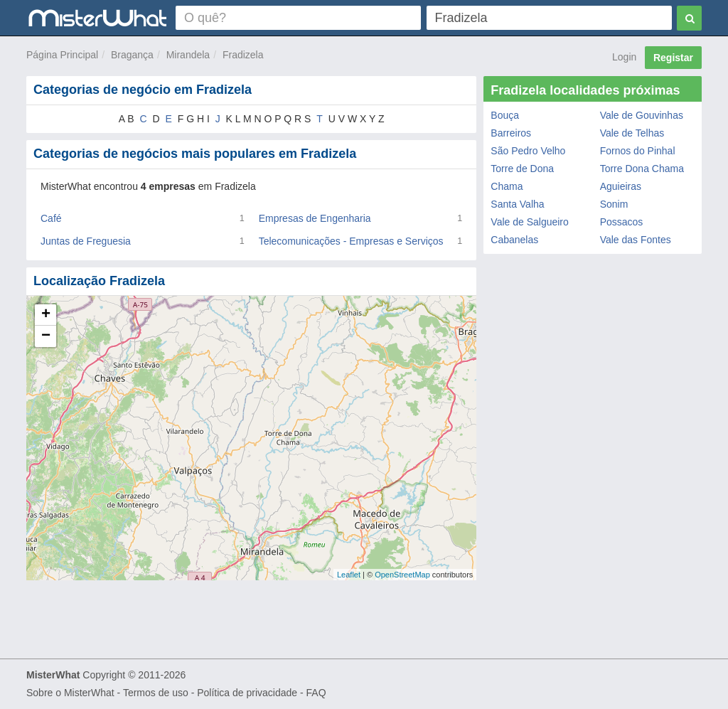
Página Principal (62, 55)
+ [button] (46, 315)
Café (51, 218)
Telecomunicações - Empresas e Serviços (351, 241)
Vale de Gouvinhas (642, 115)
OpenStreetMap (402, 575)
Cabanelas (514, 240)
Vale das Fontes (636, 240)
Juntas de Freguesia (86, 241)
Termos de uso (156, 693)
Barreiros (511, 133)
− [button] (46, 336)
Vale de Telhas (632, 133)
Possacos (622, 222)
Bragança (132, 55)
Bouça (505, 115)
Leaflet (349, 575)
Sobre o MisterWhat (70, 693)
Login (624, 57)
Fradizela (243, 55)
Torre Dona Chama (642, 169)
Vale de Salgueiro (529, 222)
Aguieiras (621, 186)
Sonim (614, 204)
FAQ (316, 693)
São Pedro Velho (528, 151)
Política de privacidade (247, 693)
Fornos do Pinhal (638, 151)
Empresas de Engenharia (315, 218)
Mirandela (188, 55)
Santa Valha (517, 204)
